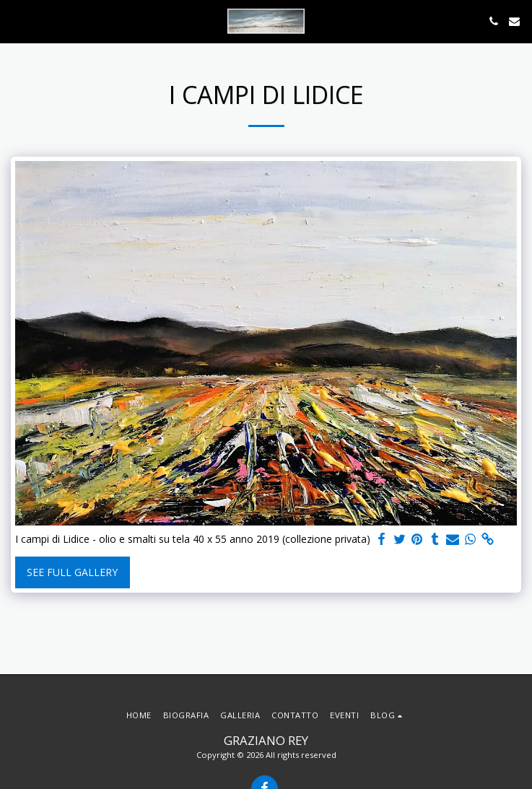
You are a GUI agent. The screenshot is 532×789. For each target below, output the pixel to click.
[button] (16, 21)
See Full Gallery (72, 572)
